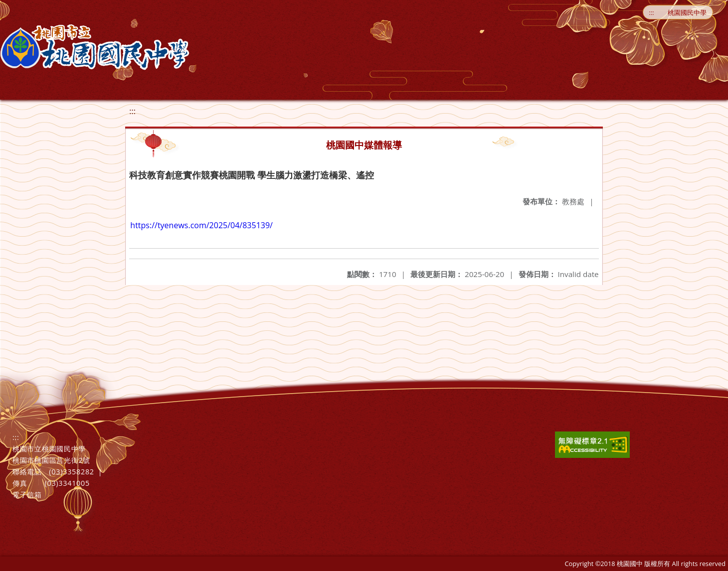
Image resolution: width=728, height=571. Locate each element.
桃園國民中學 (687, 12)
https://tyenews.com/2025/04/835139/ (201, 225)
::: (652, 12)
